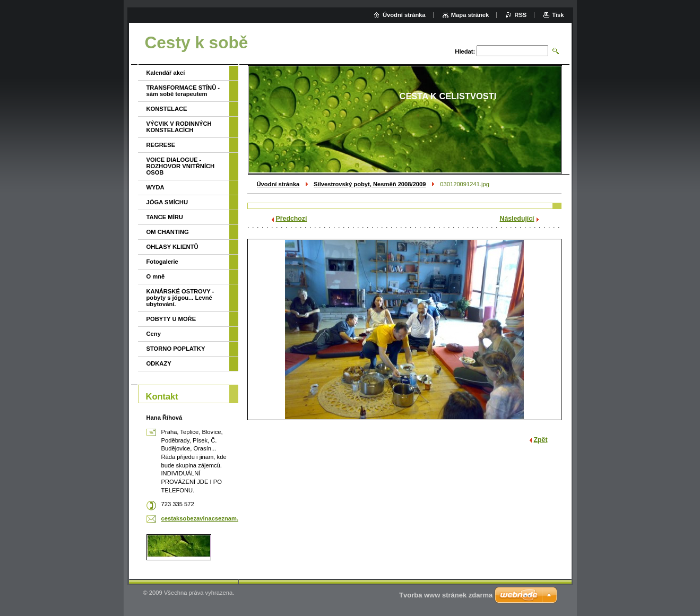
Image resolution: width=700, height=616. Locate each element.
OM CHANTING (168, 232)
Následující (517, 219)
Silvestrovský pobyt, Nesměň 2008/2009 (370, 184)
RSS (520, 15)
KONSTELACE (167, 109)
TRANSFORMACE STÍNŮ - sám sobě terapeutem (183, 91)
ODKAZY (159, 363)
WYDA (155, 187)
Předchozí (292, 219)
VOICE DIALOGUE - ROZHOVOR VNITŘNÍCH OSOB (181, 166)
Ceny (154, 334)
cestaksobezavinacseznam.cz (203, 518)
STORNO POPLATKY (176, 349)
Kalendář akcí (166, 73)
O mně (156, 276)
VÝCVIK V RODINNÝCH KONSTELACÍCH (179, 127)
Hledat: (465, 51)
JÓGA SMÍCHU (167, 202)
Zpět (541, 440)
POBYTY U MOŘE (171, 319)
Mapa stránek (470, 15)
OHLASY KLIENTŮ (172, 247)
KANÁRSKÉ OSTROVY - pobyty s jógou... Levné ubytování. (180, 298)
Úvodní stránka (278, 184)
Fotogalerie (162, 262)
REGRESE (161, 145)
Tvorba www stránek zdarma (446, 595)
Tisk (558, 15)
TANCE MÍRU (165, 217)
